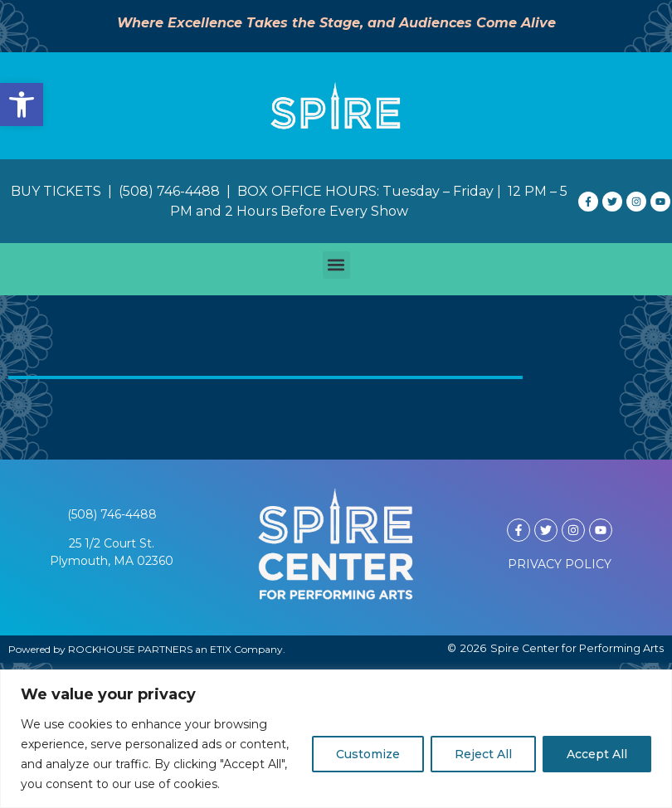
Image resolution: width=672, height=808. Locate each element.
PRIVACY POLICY (560, 564)
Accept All (597, 754)
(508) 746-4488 (112, 514)
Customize (368, 754)
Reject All (483, 754)
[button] (22, 105)
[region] (336, 739)
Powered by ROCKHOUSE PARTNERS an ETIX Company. (147, 649)
